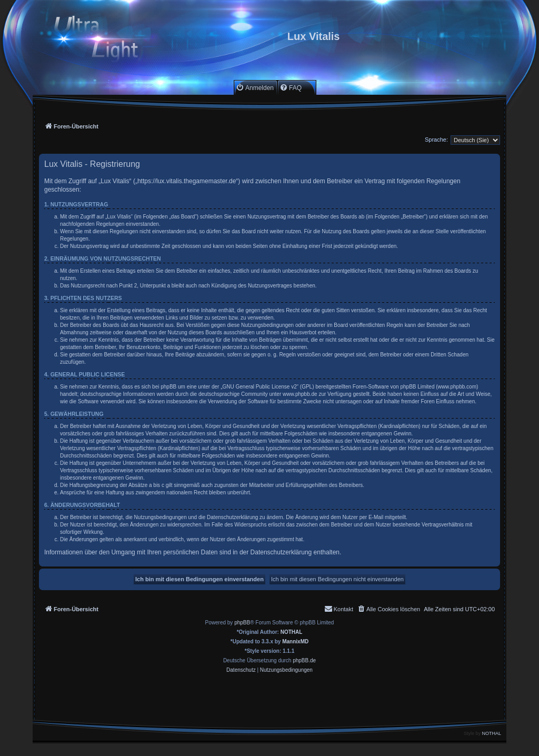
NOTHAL (292, 632)
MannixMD (295, 641)
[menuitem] (255, 88)
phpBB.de (304, 660)
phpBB (242, 623)
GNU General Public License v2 (260, 387)
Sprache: (436, 140)
